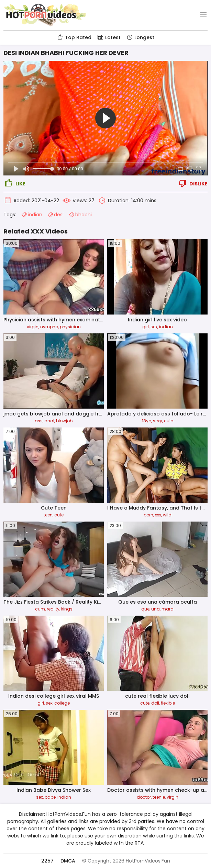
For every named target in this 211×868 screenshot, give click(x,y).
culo (169, 421)
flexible (168, 703)
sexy (158, 421)
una (156, 609)
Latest (109, 37)
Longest (140, 37)
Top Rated (74, 37)
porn (148, 515)
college (62, 703)
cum (40, 609)
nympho (49, 327)
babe (50, 797)
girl (146, 327)
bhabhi (80, 215)
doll (155, 703)
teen (48, 515)
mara (168, 609)
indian (32, 215)
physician (70, 327)
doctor (144, 797)
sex (154, 327)
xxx (158, 515)
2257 (47, 861)
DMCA (68, 861)
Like (14, 183)
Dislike (192, 183)
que (145, 609)
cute (59, 515)
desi (55, 215)
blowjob (64, 421)
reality (53, 609)
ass (39, 421)
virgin (33, 327)
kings (67, 609)
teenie (159, 797)
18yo (147, 421)
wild (167, 515)
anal (49, 421)
